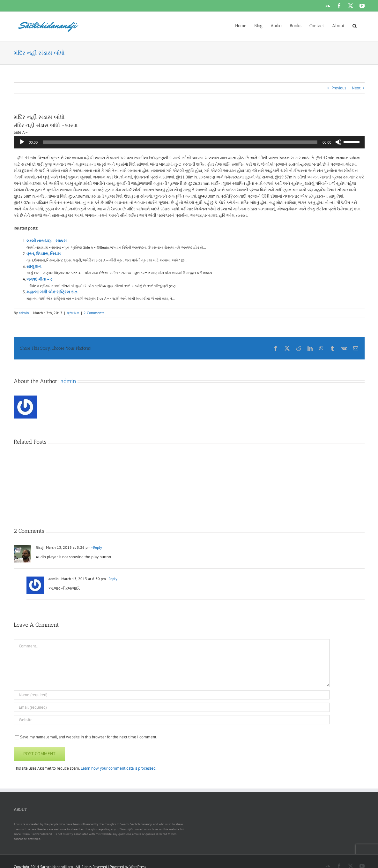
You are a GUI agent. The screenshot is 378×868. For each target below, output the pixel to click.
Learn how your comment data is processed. (119, 768)
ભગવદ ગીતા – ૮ (40, 279)
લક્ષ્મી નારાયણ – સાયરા (47, 241)
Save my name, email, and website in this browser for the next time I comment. (89, 737)
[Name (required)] (172, 695)
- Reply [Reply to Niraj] (96, 547)
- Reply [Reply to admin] (112, 579)
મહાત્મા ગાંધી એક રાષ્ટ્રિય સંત (52, 292)
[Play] (22, 142)
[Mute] (338, 142)
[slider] (180, 142)
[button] (355, 25)
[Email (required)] (172, 707)
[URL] (172, 720)
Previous (339, 88)
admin (24, 313)
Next (356, 88)
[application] (189, 142)
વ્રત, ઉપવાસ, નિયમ (44, 254)
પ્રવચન (73, 313)
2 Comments (94, 313)
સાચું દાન (34, 266)
